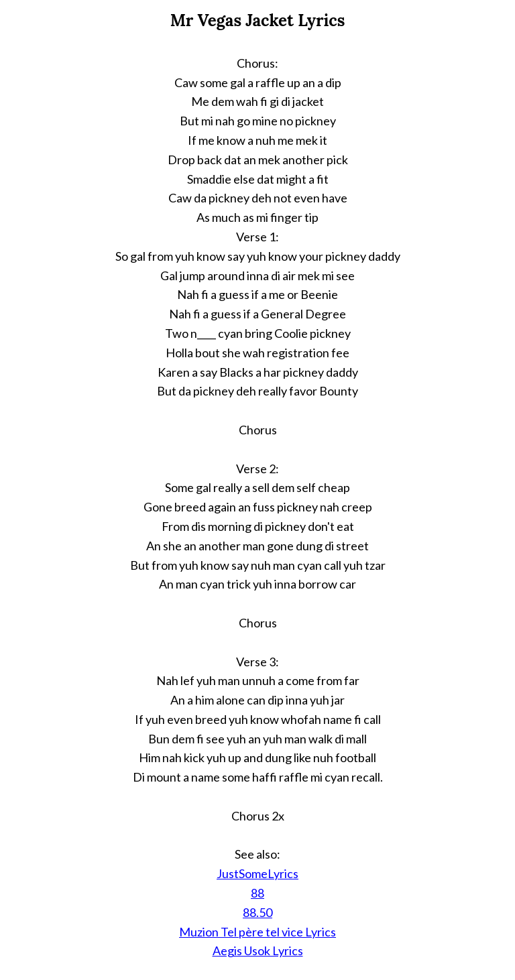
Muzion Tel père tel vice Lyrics (257, 932)
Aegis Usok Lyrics (258, 951)
